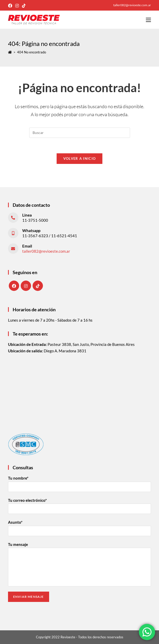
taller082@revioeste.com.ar (46, 251)
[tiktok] (38, 286)
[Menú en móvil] (148, 20)
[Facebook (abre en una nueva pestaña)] (11, 6)
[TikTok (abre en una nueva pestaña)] (24, 6)
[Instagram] (26, 286)
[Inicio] (10, 52)
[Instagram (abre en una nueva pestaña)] (17, 6)
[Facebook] (14, 286)
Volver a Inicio (80, 158)
